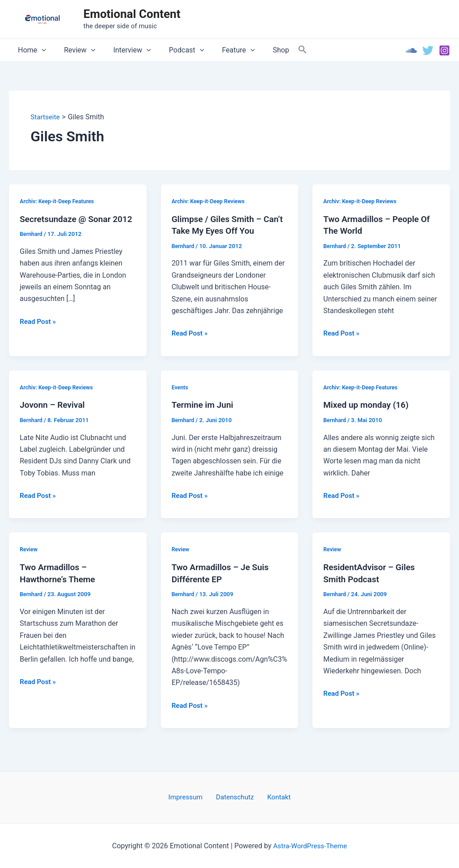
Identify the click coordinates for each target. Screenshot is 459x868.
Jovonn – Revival (54, 405)
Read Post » (39, 333)
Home (30, 50)
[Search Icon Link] (281, 50)
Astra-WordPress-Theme (310, 845)
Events (180, 387)
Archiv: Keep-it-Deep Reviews (210, 201)
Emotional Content (132, 14)
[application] (40, 50)
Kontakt (275, 796)
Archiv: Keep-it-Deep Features (59, 201)
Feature (222, 50)
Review (74, 50)
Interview (123, 50)
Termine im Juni (204, 405)
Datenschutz (235, 796)
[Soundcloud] (411, 50)
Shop (261, 50)
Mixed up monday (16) (368, 405)
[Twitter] (428, 50)
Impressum (190, 796)
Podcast (174, 50)
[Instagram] (444, 50)
